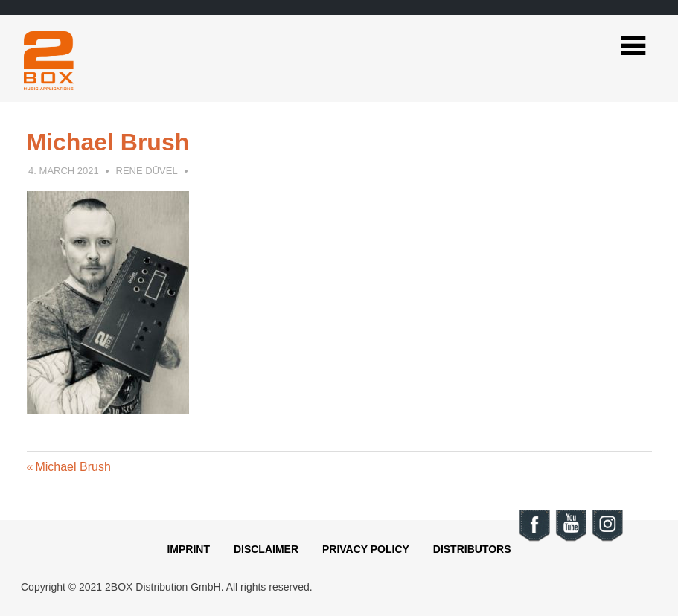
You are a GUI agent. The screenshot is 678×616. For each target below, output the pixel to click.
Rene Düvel (147, 171)
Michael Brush (72, 467)
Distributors (472, 549)
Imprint (188, 549)
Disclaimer (266, 549)
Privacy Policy (366, 549)
